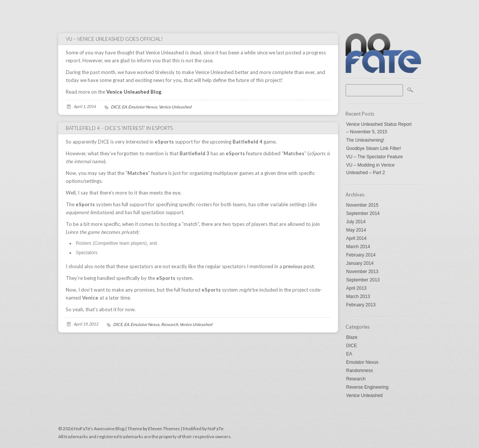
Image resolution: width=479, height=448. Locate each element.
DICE (352, 346)
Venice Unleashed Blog (134, 92)
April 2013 (357, 288)
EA (349, 354)
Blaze (352, 337)
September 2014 (363, 213)
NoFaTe (215, 429)
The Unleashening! (365, 140)
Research (356, 379)
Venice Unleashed (365, 395)
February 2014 (361, 255)
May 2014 (356, 230)
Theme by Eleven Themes (154, 429)
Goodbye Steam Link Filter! (374, 148)
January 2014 (360, 263)
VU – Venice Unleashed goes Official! (114, 39)
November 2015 (362, 205)
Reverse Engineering (367, 387)
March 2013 (358, 297)
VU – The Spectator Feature (375, 157)
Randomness (360, 371)
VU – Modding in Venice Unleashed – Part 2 (370, 169)
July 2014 (356, 222)
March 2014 (358, 247)
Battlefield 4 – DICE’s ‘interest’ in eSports (119, 128)
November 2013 (362, 272)
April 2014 (357, 238)
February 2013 (361, 305)
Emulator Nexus (362, 362)
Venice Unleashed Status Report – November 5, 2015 (379, 128)
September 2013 (363, 280)
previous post (298, 266)
